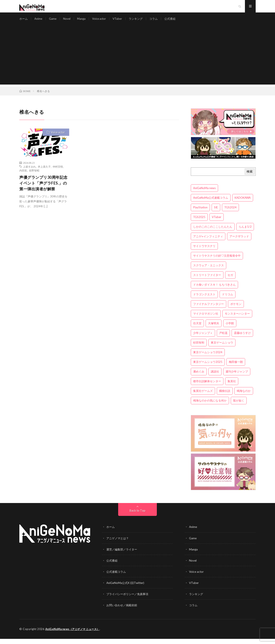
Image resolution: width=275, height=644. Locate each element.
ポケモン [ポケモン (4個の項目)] (236, 309)
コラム (160, 21)
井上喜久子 (44, 172)
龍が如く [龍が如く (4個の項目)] (239, 406)
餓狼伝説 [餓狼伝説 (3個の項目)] (225, 396)
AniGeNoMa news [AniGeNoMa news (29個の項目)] (204, 194)
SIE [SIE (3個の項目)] (216, 213)
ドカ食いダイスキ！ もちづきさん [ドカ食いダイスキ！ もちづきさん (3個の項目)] (214, 290)
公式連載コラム (117, 577)
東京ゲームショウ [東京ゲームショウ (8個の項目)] (222, 348)
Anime (39, 21)
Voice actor (103, 21)
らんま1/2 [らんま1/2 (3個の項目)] (245, 232)
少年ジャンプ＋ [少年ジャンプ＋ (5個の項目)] (203, 338)
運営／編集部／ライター (123, 555)
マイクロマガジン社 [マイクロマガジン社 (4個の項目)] (206, 319)
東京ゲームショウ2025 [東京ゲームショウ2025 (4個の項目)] (208, 367)
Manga (84, 21)
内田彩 (23, 176)
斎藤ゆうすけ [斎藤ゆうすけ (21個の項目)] (242, 338)
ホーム (24, 21)
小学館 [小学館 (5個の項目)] (230, 329)
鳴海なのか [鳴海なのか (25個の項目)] (244, 396)
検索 (250, 177)
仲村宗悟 (58, 172)
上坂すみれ (29, 172)
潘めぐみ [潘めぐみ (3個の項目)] (199, 377)
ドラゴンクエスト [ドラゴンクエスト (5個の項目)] (204, 300)
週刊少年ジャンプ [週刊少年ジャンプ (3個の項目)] (237, 377)
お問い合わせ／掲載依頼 (123, 610)
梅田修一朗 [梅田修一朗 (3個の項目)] (236, 367)
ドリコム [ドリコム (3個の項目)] (228, 300)
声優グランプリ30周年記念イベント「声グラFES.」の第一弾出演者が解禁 (44, 189)
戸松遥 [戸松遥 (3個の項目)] (223, 338)
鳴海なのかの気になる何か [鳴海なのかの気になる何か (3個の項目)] (210, 406)
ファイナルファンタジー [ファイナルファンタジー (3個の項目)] (209, 309)
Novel (69, 21)
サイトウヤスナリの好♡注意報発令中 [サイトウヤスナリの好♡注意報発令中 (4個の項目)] (217, 261)
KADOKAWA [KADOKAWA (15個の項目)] (243, 203)
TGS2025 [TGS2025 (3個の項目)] (199, 223)
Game (54, 21)
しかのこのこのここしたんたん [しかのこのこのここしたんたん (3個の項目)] (213, 232)
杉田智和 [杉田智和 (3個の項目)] (199, 348)
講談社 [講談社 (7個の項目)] (215, 377)
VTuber (122, 21)
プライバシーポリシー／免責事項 (129, 599)
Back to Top (138, 516)
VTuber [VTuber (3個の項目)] (217, 223)
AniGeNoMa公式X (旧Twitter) (126, 588)
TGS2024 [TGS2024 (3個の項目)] (230, 213)
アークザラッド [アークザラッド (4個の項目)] (239, 242)
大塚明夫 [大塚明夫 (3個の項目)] (214, 329)
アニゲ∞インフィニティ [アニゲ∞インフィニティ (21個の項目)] (208, 242)
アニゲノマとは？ (118, 543)
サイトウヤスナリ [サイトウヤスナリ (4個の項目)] (204, 252)
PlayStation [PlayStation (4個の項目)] (200, 213)
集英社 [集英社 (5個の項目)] (232, 387)
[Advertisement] (137, 60)
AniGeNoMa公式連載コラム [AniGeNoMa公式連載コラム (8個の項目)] (211, 203)
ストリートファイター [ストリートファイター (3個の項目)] (207, 280)
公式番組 (177, 21)
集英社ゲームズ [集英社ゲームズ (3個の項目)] (203, 396)
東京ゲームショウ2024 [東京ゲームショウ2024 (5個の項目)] (208, 358)
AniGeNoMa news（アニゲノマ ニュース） (74, 634)
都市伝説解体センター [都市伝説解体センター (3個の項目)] (207, 387)
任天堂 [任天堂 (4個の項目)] (197, 329)
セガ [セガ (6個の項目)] (230, 280)
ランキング (141, 21)
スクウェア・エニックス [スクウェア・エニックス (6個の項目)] (209, 271)
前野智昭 (34, 176)
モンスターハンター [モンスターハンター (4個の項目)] (237, 319)
